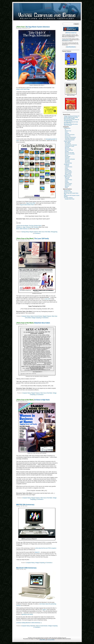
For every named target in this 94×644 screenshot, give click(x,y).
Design (66, 168)
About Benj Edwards (71, 47)
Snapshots (67, 158)
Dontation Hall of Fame (70, 199)
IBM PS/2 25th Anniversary (25, 505)
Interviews (67, 133)
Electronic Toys (68, 131)
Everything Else (67, 128)
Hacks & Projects (68, 172)
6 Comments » (49, 563)
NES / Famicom (68, 173)
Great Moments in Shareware (71, 145)
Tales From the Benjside (70, 159)
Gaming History (25, 232)
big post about (27, 205)
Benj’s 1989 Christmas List (23, 229)
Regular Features (34, 232)
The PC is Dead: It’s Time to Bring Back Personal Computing (71, 118)
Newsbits (67, 151)
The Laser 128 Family (33, 239)
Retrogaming (54, 232)
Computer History (26, 316)
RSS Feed (68, 33)
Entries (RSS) (42, 640)
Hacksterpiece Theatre (69, 146)
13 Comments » (40, 395)
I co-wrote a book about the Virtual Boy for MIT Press (71, 122)
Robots (66, 187)
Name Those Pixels (69, 150)
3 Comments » (40, 499)
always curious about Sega (23, 89)
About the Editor (67, 191)
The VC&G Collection (68, 198)
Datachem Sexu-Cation (33, 323)
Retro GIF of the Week (69, 153)
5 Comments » (45, 318)
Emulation (67, 169)
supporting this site (66, 40)
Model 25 (37, 552)
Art (65, 130)
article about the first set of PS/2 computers (46, 548)
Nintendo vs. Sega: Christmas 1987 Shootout (27, 227)
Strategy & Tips (68, 175)
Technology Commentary (70, 139)
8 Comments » (37, 233)
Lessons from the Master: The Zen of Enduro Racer (29, 226)
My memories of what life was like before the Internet (71, 125)
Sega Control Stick (31, 203)
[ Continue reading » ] (29, 623)
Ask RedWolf (68, 142)
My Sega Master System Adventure (33, 27)
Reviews (67, 155)
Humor (66, 132)
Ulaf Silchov (67, 162)
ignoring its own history (27, 614)
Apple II (44, 610)
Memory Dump (68, 149)
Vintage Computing (36, 318)
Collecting (67, 166)
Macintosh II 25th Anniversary (26, 568)
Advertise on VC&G (68, 192)
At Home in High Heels (33, 400)
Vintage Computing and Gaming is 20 (72, 116)
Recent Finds (68, 136)
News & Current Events (36, 316)
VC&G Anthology (68, 163)
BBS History (67, 177)
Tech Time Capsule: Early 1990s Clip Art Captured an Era (71, 120)
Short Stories (68, 157)
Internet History (68, 185)
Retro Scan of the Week (44, 232)
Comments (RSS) (51, 640)
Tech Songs (67, 160)
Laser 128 (47, 299)
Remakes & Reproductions (70, 137)
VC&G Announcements (70, 140)
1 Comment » (37, 627)
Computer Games (69, 167)
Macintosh (33, 626)
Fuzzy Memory (68, 144)
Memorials (67, 148)
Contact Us (73, 33)
